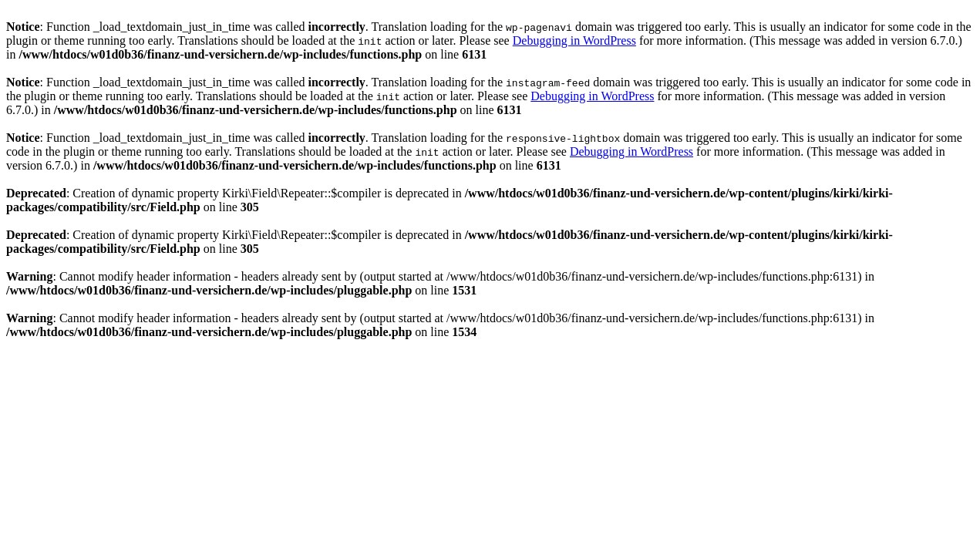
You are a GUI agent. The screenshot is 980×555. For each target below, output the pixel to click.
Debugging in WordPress (574, 40)
